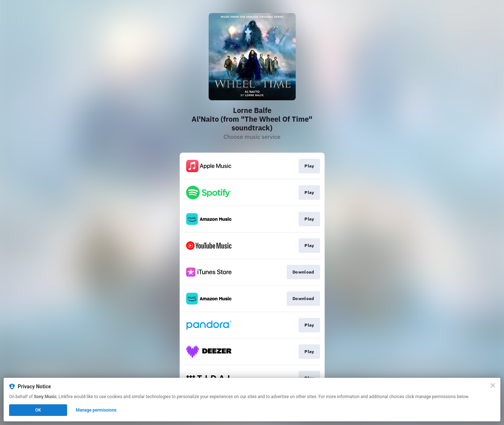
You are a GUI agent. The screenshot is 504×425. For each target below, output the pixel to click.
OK (38, 410)
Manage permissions (96, 410)
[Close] (493, 385)
